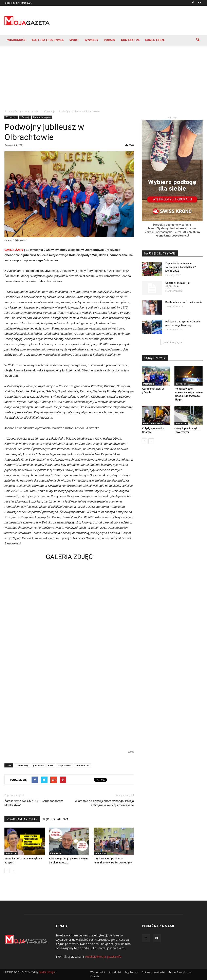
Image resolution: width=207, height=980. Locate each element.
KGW (51, 765)
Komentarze (155, 40)
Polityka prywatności (153, 972)
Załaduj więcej (172, 342)
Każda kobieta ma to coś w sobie (184, 302)
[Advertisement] (103, 75)
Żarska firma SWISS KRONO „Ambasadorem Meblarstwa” (34, 803)
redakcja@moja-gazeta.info (103, 957)
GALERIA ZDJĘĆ (69, 557)
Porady (110, 40)
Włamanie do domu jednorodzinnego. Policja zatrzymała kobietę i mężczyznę (104, 803)
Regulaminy (131, 972)
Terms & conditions (180, 972)
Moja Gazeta (65, 765)
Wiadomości (17, 40)
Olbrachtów (82, 765)
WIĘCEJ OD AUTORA (56, 819)
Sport (74, 40)
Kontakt (95, 976)
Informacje (25, 117)
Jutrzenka (38, 765)
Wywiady (91, 40)
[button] (198, 40)
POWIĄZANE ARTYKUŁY (22, 819)
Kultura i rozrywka (48, 40)
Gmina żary (22, 765)
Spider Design (47, 972)
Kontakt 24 (130, 40)
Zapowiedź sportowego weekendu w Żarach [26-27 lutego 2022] (181, 267)
